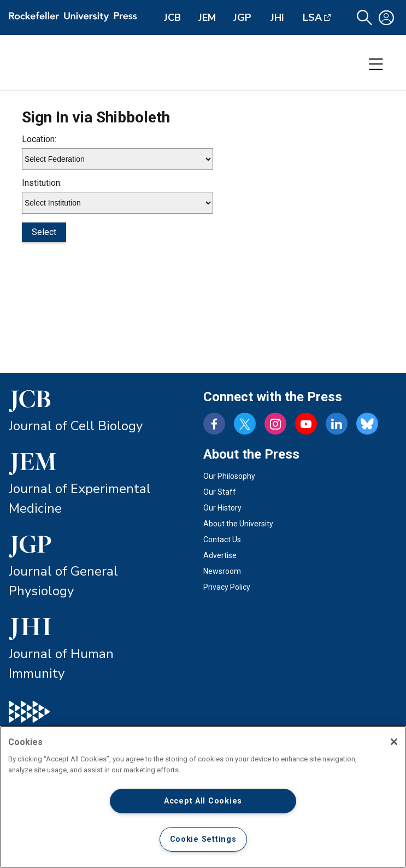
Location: (39, 139)
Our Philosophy (229, 476)
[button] (364, 18)
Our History (222, 508)
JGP (242, 17)
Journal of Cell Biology (76, 426)
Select (44, 232)
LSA (312, 17)
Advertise (220, 555)
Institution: (42, 183)
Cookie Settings (203, 839)
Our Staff (220, 492)
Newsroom (222, 571)
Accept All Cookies (203, 801)
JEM (207, 17)
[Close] (394, 742)
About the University (238, 524)
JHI (277, 17)
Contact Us (222, 539)
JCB (172, 17)
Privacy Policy (227, 587)
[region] (203, 797)
